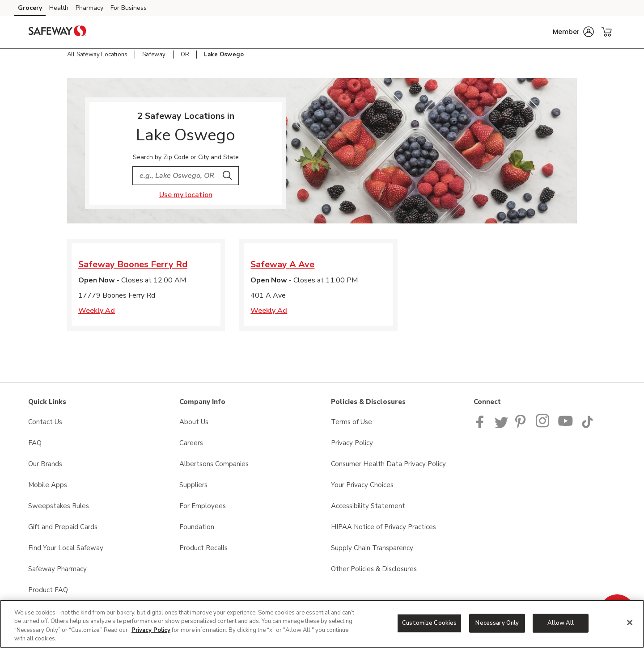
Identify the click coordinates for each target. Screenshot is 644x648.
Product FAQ (48, 590)
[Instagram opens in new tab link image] (543, 426)
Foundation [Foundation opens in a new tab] (197, 527)
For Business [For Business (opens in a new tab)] (129, 8)
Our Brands (45, 464)
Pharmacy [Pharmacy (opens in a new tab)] (89, 8)
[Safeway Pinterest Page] (522, 426)
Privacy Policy (151, 630)
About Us (194, 422)
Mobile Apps (48, 485)
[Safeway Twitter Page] (501, 426)
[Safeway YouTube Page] (566, 426)
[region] (322, 624)
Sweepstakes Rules (59, 506)
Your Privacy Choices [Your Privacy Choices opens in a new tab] (362, 485)
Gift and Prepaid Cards (63, 527)
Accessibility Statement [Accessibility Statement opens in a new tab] (368, 506)
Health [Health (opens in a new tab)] (59, 8)
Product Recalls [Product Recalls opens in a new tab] (203, 548)
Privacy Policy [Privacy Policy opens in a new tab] (352, 443)
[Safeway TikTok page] (587, 426)
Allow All (561, 623)
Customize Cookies (429, 623)
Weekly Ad (97, 311)
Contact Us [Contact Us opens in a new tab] (45, 422)
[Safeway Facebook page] (482, 426)
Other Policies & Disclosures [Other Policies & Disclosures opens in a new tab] (374, 569)
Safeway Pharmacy (57, 569)
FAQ (35, 443)
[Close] (630, 623)
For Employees (203, 506)
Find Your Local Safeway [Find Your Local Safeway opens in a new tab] (66, 548)
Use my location (186, 195)
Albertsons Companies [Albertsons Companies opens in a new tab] (214, 464)
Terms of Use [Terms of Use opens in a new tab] (352, 422)
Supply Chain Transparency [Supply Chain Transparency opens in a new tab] (372, 548)
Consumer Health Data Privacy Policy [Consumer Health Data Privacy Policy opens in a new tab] (388, 464)
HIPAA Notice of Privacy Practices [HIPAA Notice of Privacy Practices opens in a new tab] (383, 527)
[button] (573, 32)
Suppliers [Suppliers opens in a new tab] (193, 485)
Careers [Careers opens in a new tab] (191, 443)
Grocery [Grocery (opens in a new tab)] (30, 8)
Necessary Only (497, 623)
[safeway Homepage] (57, 32)
